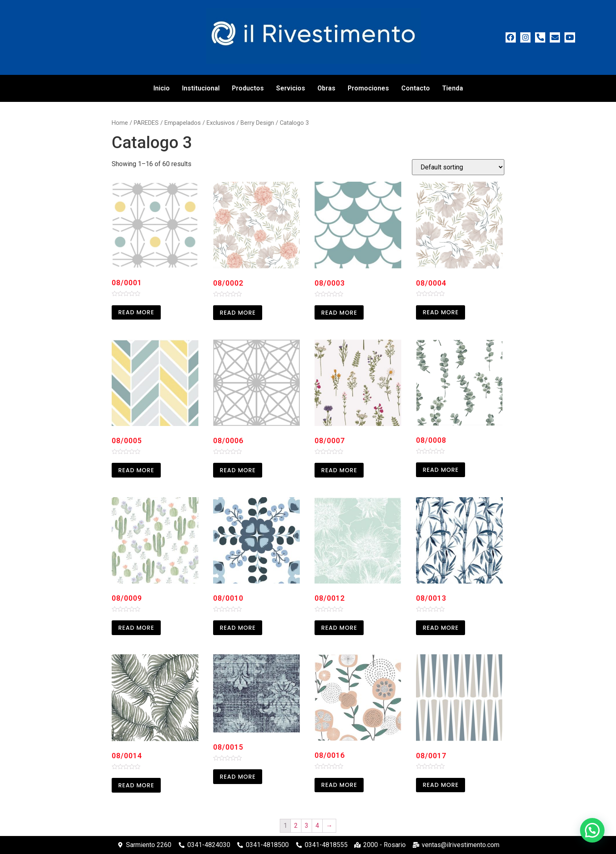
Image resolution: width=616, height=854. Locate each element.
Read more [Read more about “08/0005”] (136, 470)
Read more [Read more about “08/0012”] (339, 628)
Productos (248, 88)
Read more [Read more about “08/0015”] (238, 777)
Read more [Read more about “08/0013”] (441, 628)
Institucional (201, 88)
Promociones (368, 88)
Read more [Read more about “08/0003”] (339, 313)
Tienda (453, 88)
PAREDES (146, 123)
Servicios (291, 88)
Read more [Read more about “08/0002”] (238, 313)
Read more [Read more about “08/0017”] (441, 785)
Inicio (162, 88)
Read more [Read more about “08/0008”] (441, 470)
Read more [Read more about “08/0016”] (339, 785)
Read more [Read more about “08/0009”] (136, 628)
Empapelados (183, 123)
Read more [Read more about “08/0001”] (136, 312)
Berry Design (257, 123)
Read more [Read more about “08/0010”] (238, 628)
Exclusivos (221, 123)
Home (120, 123)
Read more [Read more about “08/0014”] (136, 785)
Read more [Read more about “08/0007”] (339, 470)
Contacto (416, 88)
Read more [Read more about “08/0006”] (238, 470)
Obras (326, 88)
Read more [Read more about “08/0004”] (441, 312)
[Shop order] (458, 167)
